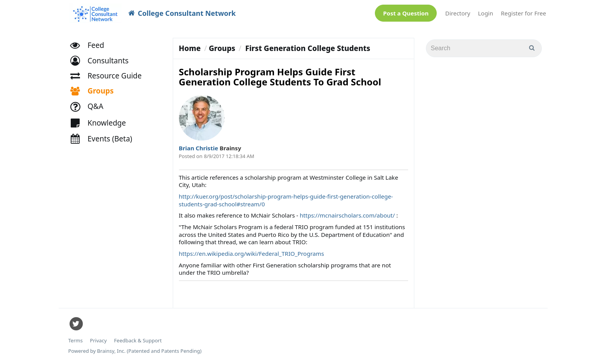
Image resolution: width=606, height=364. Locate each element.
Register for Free (523, 13)
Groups (222, 48)
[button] (103, 64)
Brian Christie (199, 148)
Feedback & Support (138, 341)
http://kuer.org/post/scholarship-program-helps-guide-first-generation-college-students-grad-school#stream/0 (286, 200)
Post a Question (406, 13)
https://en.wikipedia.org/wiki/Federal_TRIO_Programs (252, 253)
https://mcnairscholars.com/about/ (347, 215)
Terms (76, 341)
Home (190, 48)
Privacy (98, 341)
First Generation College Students (308, 48)
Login (486, 13)
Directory (458, 13)
